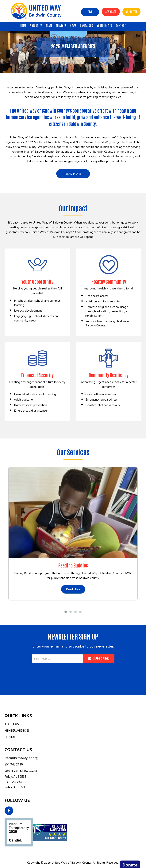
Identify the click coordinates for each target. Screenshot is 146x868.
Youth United (105, 25)
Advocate (111, 12)
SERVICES (61, 25)
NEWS (73, 25)
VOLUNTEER (36, 25)
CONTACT (121, 25)
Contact (11, 737)
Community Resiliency (109, 375)
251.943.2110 (14, 764)
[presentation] (73, 676)
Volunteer (132, 12)
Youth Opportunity (37, 281)
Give (90, 12)
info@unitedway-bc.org (21, 758)
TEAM (49, 25)
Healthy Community (109, 281)
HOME (23, 25)
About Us (12, 724)
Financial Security (37, 375)
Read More (73, 174)
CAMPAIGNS (87, 25)
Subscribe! (99, 658)
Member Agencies (17, 730)
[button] (11, 52)
